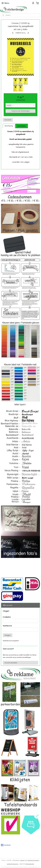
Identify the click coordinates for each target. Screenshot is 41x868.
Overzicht (8, 120)
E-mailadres (7, 617)
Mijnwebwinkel (30, 864)
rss (26, 860)
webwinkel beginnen (13, 864)
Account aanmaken (11, 663)
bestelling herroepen (33, 860)
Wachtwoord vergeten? (11, 641)
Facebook (6, 845)
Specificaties (22, 126)
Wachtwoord (7, 626)
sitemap (22, 860)
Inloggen (8, 635)
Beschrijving (9, 126)
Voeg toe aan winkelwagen (21, 111)
